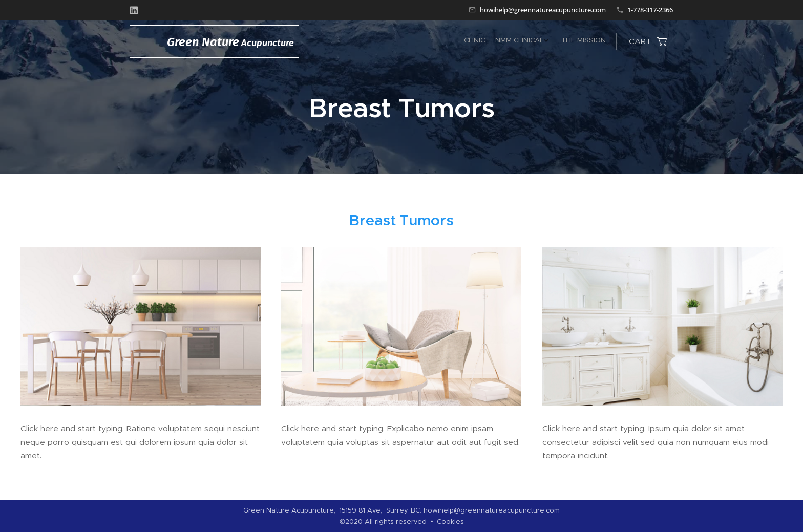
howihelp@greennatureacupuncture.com (543, 10)
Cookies (450, 522)
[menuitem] (579, 41)
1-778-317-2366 (650, 10)
